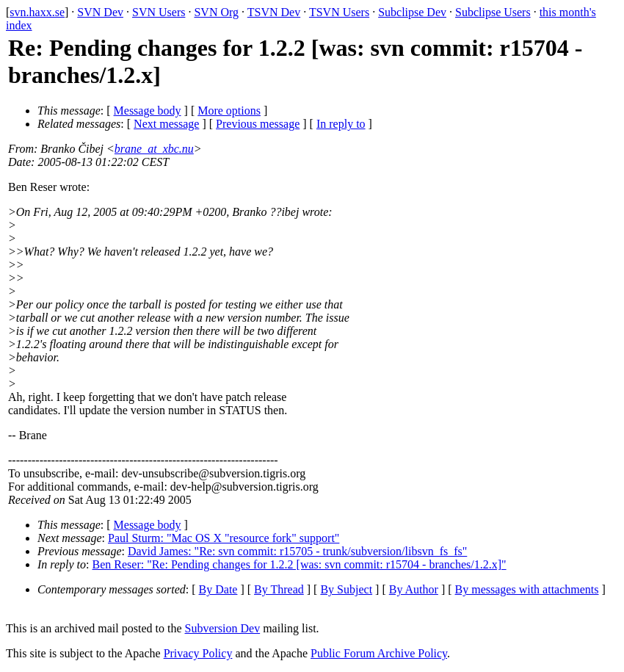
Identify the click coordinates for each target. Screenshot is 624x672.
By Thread (279, 589)
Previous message (258, 124)
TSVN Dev (274, 12)
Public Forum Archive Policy (379, 653)
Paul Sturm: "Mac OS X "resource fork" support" (224, 538)
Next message (166, 124)
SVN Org (216, 12)
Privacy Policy (198, 653)
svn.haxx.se (37, 12)
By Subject (346, 589)
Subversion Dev (223, 628)
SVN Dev (100, 12)
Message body (148, 111)
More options (229, 111)
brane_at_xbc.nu (154, 149)
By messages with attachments (527, 589)
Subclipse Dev (412, 12)
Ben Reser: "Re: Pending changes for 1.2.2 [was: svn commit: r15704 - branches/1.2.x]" (300, 564)
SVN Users (159, 12)
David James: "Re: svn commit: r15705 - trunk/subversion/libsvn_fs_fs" (297, 551)
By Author (414, 589)
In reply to (341, 124)
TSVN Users (339, 12)
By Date (218, 589)
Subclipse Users (493, 12)
